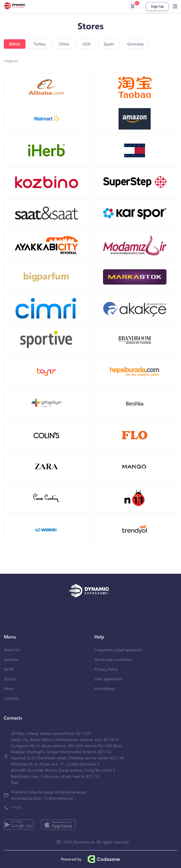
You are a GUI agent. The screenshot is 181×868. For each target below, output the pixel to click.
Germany (135, 44)
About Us (12, 650)
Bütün (15, 44)
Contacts (11, 698)
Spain (109, 44)
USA (87, 44)
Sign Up (157, 6)
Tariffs (9, 669)
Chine (64, 44)
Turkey (40, 44)
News (9, 688)
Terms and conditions (113, 659)
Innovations (105, 688)
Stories (10, 679)
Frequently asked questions (118, 650)
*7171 (16, 808)
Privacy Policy (106, 669)
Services (11, 659)
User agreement (108, 679)
